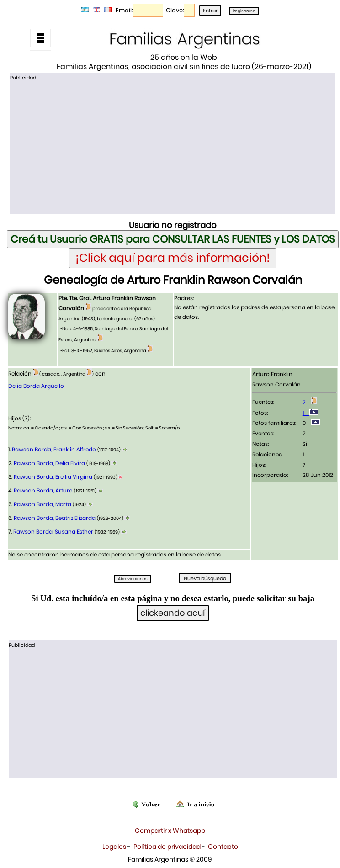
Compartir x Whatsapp (170, 831)
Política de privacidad (167, 847)
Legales (114, 847)
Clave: (175, 10)
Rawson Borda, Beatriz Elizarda (55, 518)
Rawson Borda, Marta (42, 504)
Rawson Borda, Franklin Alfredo (54, 449)
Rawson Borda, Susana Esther (53, 532)
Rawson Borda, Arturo (43, 490)
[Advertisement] (173, 147)
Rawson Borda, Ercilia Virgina (53, 477)
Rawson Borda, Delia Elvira (49, 463)
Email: (124, 10)
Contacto (223, 847)
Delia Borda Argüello (36, 386)
